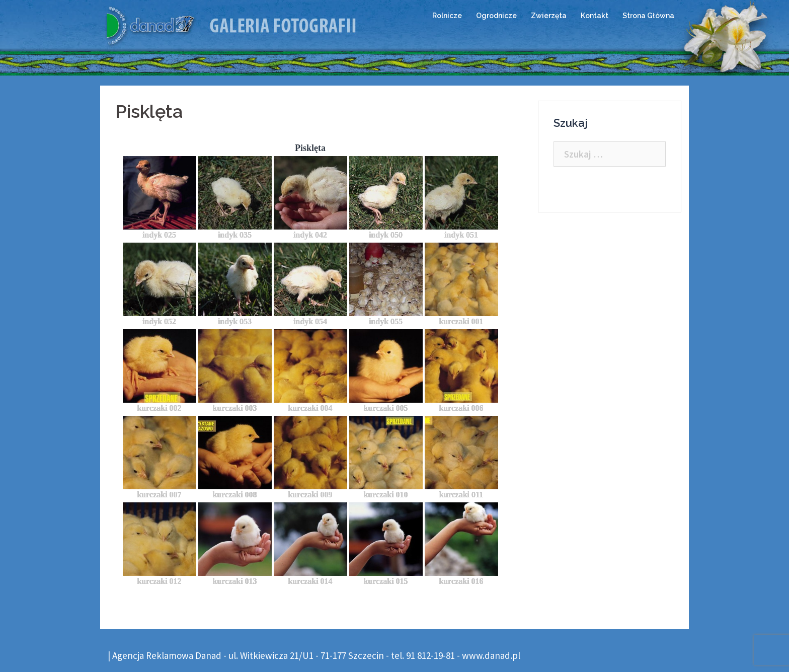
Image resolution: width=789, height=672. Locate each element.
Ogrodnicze (496, 16)
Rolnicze (447, 16)
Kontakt (595, 16)
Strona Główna (648, 16)
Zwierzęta (549, 16)
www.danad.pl (491, 655)
